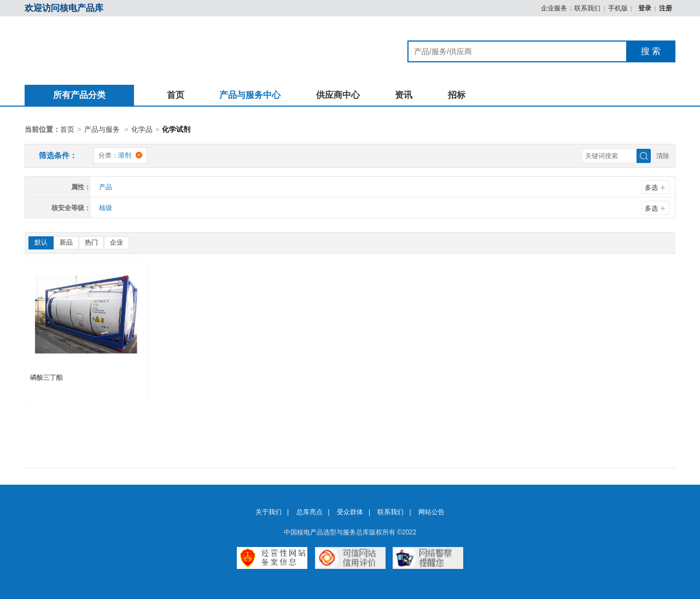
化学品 (142, 129)
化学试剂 (176, 129)
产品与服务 (102, 129)
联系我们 (587, 8)
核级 (106, 208)
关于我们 (269, 512)
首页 (176, 95)
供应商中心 (338, 95)
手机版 (618, 8)
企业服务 (554, 8)
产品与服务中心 (250, 95)
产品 (106, 187)
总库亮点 (310, 512)
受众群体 (350, 512)
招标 (457, 95)
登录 (646, 8)
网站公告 (431, 512)
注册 (666, 8)
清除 (663, 156)
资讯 (404, 95)
